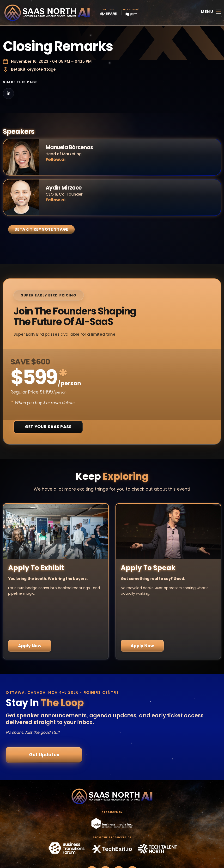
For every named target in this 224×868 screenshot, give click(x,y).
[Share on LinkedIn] (8, 93)
